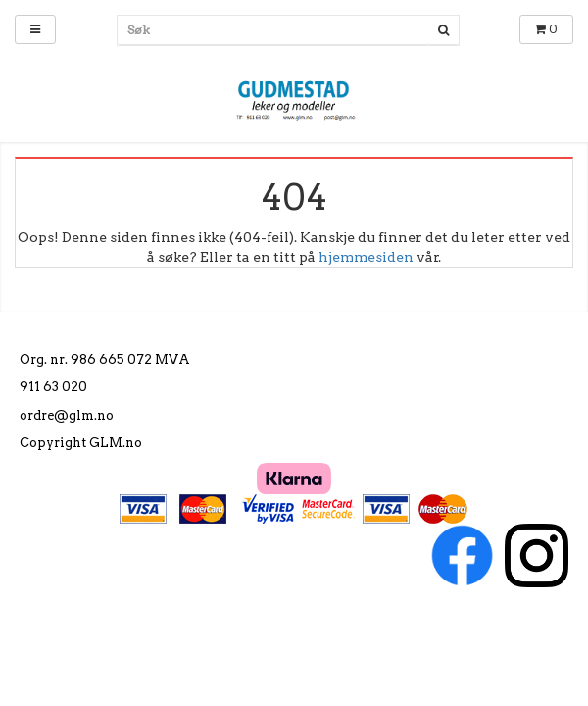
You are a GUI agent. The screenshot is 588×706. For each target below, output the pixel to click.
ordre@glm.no (67, 415)
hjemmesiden (366, 257)
